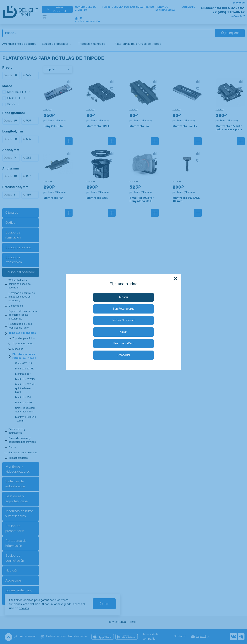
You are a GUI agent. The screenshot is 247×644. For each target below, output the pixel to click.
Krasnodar (124, 355)
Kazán (124, 332)
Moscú (124, 297)
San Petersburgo (124, 309)
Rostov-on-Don (123, 344)
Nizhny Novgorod (123, 321)
